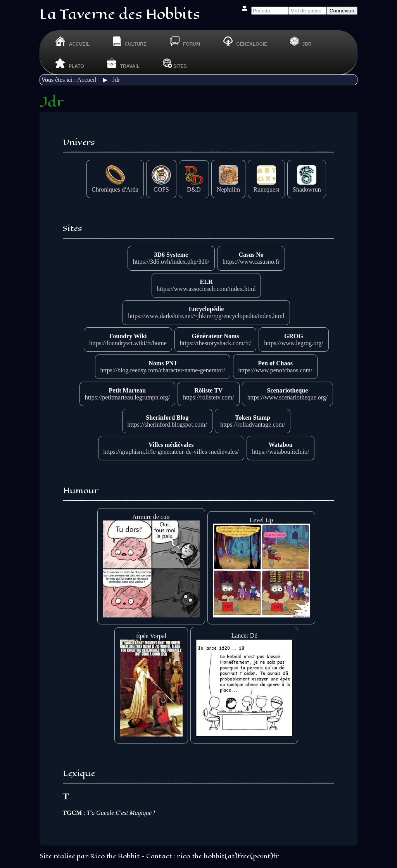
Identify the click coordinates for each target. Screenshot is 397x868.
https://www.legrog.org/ (293, 343)
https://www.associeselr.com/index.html (206, 289)
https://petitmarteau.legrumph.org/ (127, 397)
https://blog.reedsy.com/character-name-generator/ (163, 370)
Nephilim (228, 186)
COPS (161, 186)
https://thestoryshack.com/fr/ (216, 343)
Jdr (116, 80)
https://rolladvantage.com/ (253, 424)
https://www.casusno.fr (251, 262)
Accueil (87, 80)
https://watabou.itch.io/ (281, 452)
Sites (175, 63)
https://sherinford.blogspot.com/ (167, 424)
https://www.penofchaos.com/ (275, 370)
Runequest (266, 186)
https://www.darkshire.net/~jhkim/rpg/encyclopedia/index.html (206, 316)
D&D (194, 186)
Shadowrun (307, 186)
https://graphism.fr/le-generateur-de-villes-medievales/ (171, 452)
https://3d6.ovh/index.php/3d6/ (171, 262)
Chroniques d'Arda (115, 186)
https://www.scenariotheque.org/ (288, 397)
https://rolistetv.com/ (209, 397)
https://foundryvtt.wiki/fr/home (128, 343)
